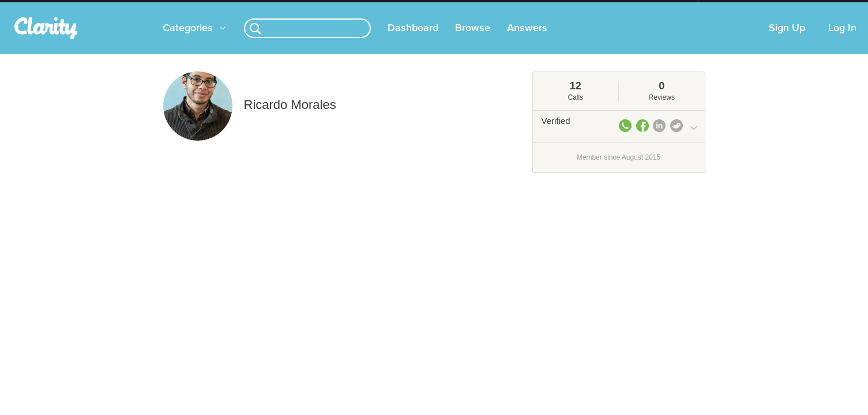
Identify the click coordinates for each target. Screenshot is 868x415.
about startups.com (739, 7)
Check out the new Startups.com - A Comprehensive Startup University (573, 7)
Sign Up (787, 40)
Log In (842, 40)
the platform (145, 7)
